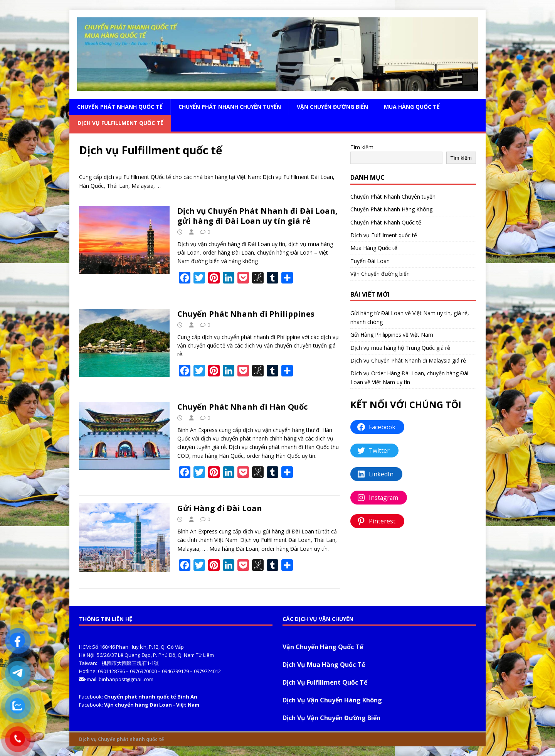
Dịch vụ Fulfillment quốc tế (120, 123)
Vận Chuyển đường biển (332, 107)
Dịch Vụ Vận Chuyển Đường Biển (331, 718)
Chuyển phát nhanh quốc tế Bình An (151, 697)
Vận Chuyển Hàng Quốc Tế (323, 647)
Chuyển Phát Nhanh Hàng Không (391, 209)
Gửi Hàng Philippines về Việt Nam (392, 335)
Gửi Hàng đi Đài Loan (220, 508)
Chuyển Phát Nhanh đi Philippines (246, 314)
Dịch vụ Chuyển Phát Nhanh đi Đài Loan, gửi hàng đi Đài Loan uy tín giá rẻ (257, 216)
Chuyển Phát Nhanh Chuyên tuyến (230, 107)
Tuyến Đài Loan (370, 261)
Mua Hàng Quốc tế (412, 107)
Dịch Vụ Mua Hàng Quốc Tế (324, 665)
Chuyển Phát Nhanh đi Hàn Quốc (242, 407)
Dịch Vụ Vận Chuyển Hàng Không (332, 700)
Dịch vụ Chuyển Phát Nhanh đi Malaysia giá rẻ (408, 360)
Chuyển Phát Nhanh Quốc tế (120, 107)
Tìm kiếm (362, 147)
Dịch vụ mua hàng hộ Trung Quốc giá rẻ (400, 348)
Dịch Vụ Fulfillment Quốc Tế (325, 682)
